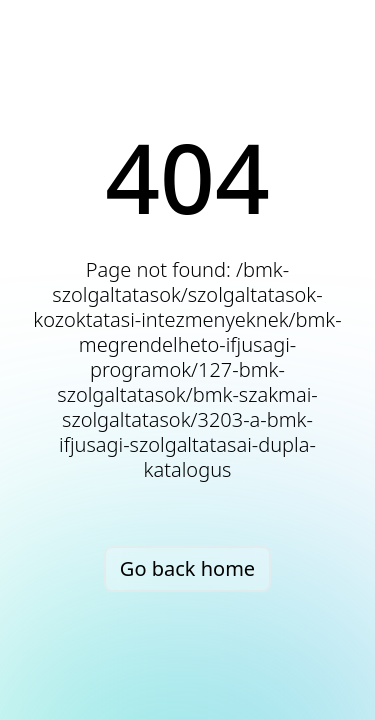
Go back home (187, 568)
